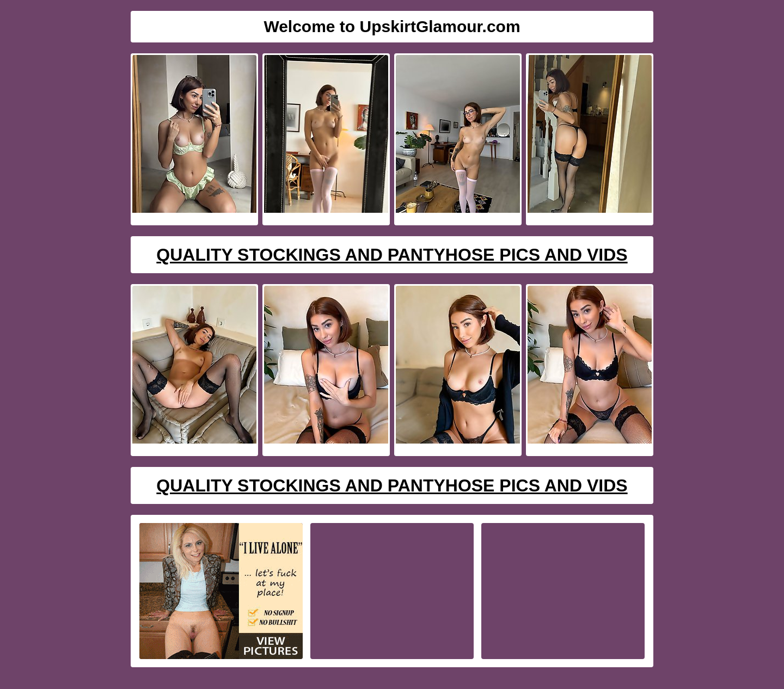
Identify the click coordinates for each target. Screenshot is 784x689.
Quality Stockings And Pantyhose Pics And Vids (392, 255)
